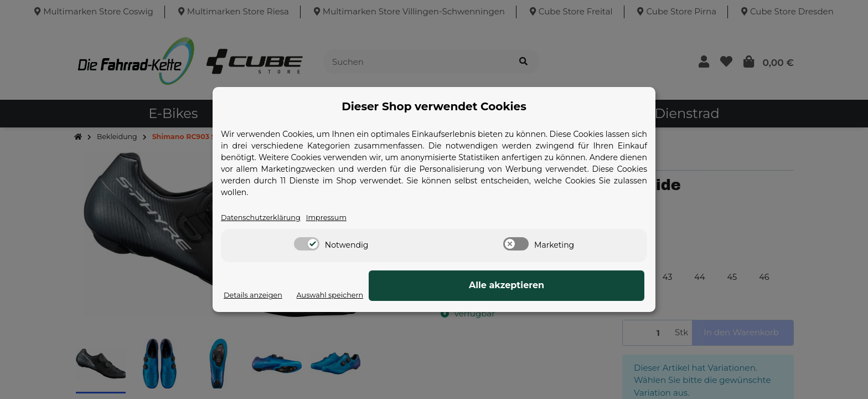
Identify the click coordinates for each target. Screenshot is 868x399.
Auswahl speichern (489, 295)
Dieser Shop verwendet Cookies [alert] (434, 106)
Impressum (344, 218)
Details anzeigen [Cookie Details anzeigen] (258, 295)
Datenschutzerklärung (268, 218)
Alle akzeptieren (589, 286)
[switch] (307, 244)
